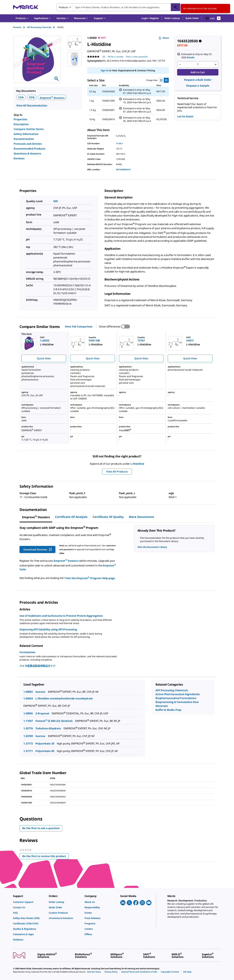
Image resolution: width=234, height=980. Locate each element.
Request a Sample (198, 86)
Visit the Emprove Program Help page (90, 578)
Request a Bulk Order (198, 80)
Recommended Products (29, 149)
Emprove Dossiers (52, 98)
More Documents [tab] (141, 517)
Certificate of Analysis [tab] (71, 517)
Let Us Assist (185, 116)
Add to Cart (198, 72)
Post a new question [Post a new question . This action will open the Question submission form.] (137, 57)
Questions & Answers (27, 153)
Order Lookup (172, 18)
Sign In (105, 70)
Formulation (27, 652)
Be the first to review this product (45, 857)
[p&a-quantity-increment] (216, 64)
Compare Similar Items (29, 129)
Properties (20, 119)
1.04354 (28, 698)
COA (21, 97)
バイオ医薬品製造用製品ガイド (38, 666)
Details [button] (191, 57)
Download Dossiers (38, 549)
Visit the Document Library (152, 547)
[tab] (20, 27)
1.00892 (28, 692)
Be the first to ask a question (41, 828)
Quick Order (192, 18)
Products (17, 27)
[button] (150, 18)
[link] (29, 902)
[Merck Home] (26, 7)
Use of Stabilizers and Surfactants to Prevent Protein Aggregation (61, 616)
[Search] (175, 7)
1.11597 (28, 721)
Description (21, 124)
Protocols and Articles (28, 144)
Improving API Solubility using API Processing (48, 629)
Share (164, 38)
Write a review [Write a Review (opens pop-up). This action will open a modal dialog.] (116, 57)
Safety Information (26, 134)
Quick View (44, 358)
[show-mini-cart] (213, 18)
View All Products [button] (117, 472)
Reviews (19, 158)
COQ (32, 97)
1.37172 (28, 744)
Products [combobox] (64, 7)
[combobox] (118, 7)
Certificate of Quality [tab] (108, 517)
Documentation (24, 139)
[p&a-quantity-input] (198, 64)
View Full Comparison (79, 327)
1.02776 (28, 728)
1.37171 (28, 751)
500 (55, 201)
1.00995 (28, 713)
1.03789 (28, 736)
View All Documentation (32, 105)
